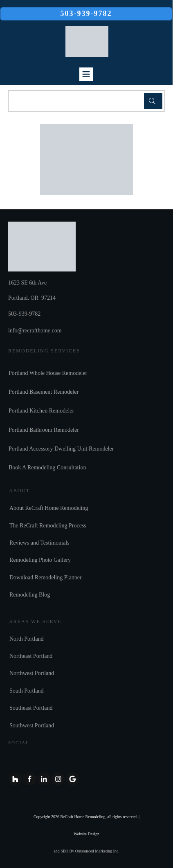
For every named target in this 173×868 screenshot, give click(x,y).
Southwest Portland (32, 726)
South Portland (27, 691)
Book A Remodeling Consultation (47, 468)
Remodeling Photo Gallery (40, 560)
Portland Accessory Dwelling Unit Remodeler (61, 449)
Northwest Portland (32, 673)
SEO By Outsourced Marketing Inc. (90, 851)
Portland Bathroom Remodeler (44, 430)
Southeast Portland (31, 708)
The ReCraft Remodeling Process (48, 526)
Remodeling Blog (30, 595)
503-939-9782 (24, 314)
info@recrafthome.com (35, 331)
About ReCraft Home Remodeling (49, 508)
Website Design (86, 834)
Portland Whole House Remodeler (48, 373)
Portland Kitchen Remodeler (41, 411)
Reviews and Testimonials (39, 543)
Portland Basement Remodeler (44, 392)
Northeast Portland (31, 656)
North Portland (27, 639)
